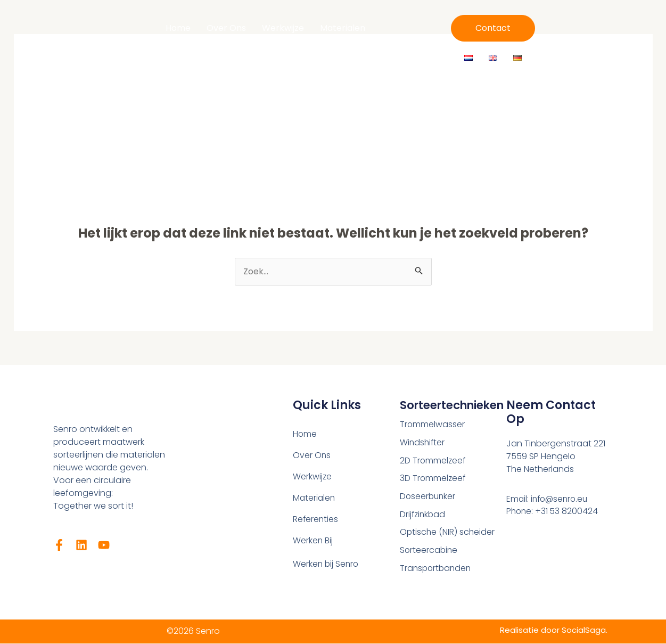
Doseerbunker (429, 497)
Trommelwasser (433, 425)
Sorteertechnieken (457, 405)
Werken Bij (351, 42)
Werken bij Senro (327, 564)
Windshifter (423, 443)
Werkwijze (283, 28)
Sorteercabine (429, 552)
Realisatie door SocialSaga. (552, 630)
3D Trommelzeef (433, 479)
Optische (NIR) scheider (448, 533)
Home (178, 28)
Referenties (289, 42)
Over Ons (226, 28)
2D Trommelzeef (433, 461)
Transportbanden (437, 570)
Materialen (343, 28)
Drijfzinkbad (424, 515)
